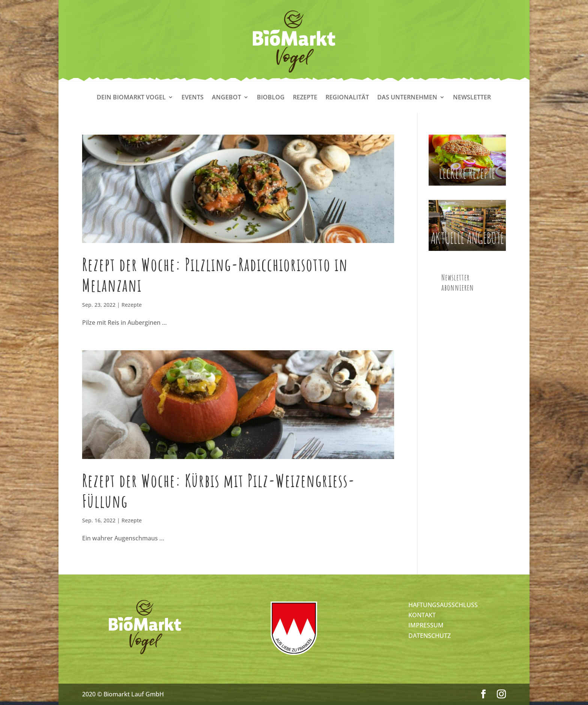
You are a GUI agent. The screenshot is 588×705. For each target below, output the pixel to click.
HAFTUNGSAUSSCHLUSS (443, 605)
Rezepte (305, 98)
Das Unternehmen (407, 98)
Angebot (226, 98)
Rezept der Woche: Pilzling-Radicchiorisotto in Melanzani (215, 275)
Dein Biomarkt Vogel (131, 98)
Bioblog (271, 98)
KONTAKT (422, 615)
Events (193, 98)
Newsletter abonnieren (458, 282)
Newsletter (472, 98)
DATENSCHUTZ (430, 636)
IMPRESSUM (426, 625)
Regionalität (347, 98)
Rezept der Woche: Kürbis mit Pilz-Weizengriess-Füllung (219, 491)
